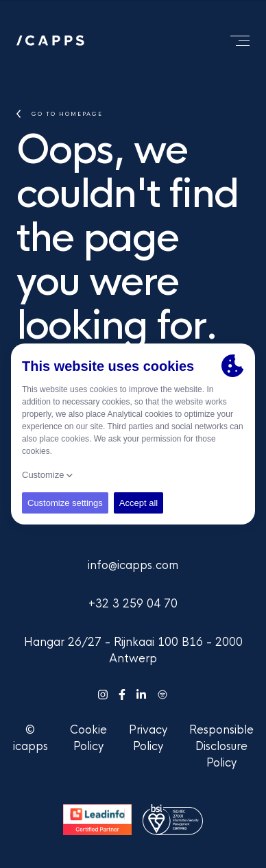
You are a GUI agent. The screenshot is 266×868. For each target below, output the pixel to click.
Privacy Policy (148, 738)
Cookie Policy (88, 738)
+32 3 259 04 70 (133, 604)
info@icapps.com (133, 565)
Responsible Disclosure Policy (221, 746)
